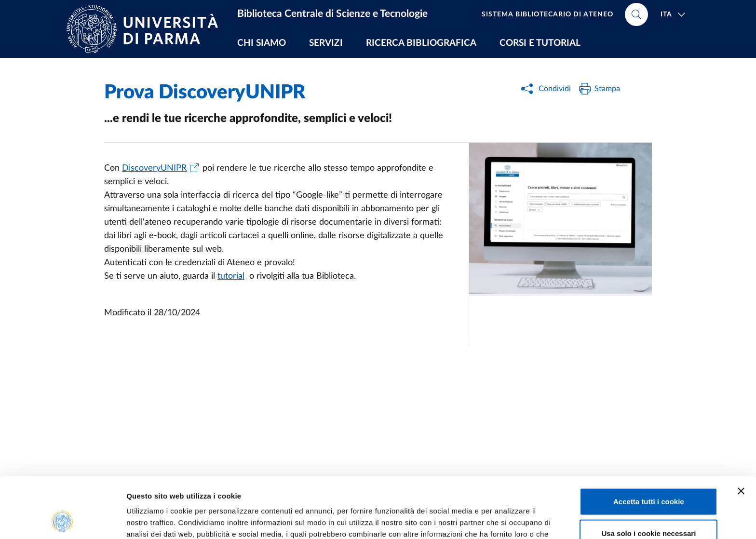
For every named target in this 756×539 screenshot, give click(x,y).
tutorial (231, 276)
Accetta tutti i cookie (649, 444)
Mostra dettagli (507, 520)
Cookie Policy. (313, 489)
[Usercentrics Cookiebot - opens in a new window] (62, 520)
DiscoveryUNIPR (154, 168)
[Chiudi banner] (741, 434)
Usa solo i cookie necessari (648, 476)
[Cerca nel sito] (636, 14)
